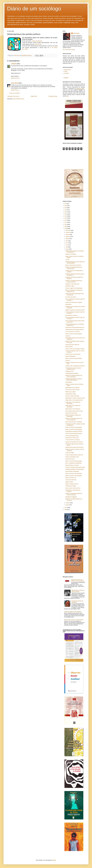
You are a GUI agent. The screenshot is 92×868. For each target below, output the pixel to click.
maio (67, 245)
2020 (66, 204)
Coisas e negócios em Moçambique (74, 288)
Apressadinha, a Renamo (71, 315)
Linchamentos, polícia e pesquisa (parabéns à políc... (73, 369)
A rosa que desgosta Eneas (72, 436)
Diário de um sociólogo (34, 9)
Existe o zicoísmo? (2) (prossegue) (74, 476)
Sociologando (69, 382)
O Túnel (67, 260)
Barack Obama (69, 347)
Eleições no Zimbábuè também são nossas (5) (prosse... (74, 281)
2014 (66, 216)
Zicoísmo (68, 360)
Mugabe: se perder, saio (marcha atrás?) (75, 310)
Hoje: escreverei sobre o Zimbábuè (74, 422)
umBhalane (14, 64)
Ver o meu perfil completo (69, 50)
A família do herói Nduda (71, 413)
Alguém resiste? (69, 482)
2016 (66, 212)
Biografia (66, 78)
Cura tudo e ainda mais (71, 480)
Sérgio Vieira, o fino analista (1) (73, 409)
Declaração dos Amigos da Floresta (74, 431)
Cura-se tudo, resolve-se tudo (72, 390)
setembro (68, 237)
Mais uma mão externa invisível (73, 488)
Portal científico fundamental (72, 471)
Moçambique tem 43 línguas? (72, 388)
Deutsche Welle (80, 89)
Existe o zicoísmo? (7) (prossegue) (74, 427)
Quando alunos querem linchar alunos (74, 447)
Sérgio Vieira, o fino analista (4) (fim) (74, 400)
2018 (66, 208)
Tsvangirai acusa (69, 371)
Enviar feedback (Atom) (19, 99)
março (67, 249)
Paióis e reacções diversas (72, 484)
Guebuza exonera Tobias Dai (72, 345)
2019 (66, 206)
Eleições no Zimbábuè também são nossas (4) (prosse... (74, 376)
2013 (66, 218)
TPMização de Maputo (71, 486)
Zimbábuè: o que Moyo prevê (72, 284)
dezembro (68, 230)
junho (67, 243)
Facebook (66, 73)
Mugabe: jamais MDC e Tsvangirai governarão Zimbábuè (74, 379)
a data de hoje (38, 44)
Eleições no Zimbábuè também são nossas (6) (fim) (74, 268)
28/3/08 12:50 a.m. (15, 78)
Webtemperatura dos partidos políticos (75, 330)
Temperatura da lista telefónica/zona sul (75, 327)
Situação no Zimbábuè (71, 254)
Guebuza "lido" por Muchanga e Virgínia (75, 349)
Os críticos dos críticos (71, 297)
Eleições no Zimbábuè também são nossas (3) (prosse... (74, 419)
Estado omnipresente (70, 356)
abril (67, 247)
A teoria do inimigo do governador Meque (75, 467)
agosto (67, 239)
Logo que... (68, 336)
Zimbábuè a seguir (70, 286)
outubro (68, 235)
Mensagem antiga (53, 96)
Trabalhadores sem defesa (72, 373)
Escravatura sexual (70, 459)
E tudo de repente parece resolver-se (74, 455)
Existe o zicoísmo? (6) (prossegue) (74, 429)
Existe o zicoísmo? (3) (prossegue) (74, 474)
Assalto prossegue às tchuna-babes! (73, 612)
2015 (66, 214)
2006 (66, 510)
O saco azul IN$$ (70, 453)
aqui (68, 96)
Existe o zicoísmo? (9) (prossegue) (74, 334)
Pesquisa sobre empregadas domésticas (75, 366)
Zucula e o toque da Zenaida (72, 396)
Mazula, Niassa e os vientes (72, 465)
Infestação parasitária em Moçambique (75, 469)
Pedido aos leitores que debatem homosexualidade (78, 580)
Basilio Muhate (15, 83)
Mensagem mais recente (13, 96)
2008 (66, 229)
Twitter (66, 71)
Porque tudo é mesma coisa (72, 438)
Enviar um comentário (14, 93)
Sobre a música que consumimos (73, 265)
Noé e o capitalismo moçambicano (74, 463)
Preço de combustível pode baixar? (74, 434)
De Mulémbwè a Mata (71, 394)
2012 (66, 220)
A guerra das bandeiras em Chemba (74, 442)
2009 (66, 226)
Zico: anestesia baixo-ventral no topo (74, 411)
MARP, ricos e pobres (71, 392)
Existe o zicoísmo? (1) (71, 478)
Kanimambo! (68, 304)
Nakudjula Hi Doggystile (71, 497)
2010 (66, 224)
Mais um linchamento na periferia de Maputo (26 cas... (74, 291)
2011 (66, 222)
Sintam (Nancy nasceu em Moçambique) (74, 620)
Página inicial (34, 96)
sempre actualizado (37, 41)
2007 (66, 508)
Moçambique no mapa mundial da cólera (75, 398)
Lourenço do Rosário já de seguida (74, 302)
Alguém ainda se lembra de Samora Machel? (78, 591)
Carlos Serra (76, 33)
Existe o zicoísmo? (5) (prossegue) (74, 461)
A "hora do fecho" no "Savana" (73, 332)
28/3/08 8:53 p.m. (15, 90)
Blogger (54, 860)
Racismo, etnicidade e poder (72, 457)
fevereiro (68, 503)
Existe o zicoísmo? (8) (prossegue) (74, 358)
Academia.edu (68, 70)
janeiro (67, 505)
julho (67, 241)
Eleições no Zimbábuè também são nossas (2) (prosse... (74, 494)
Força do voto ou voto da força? (73, 354)
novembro (68, 232)
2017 (66, 210)
